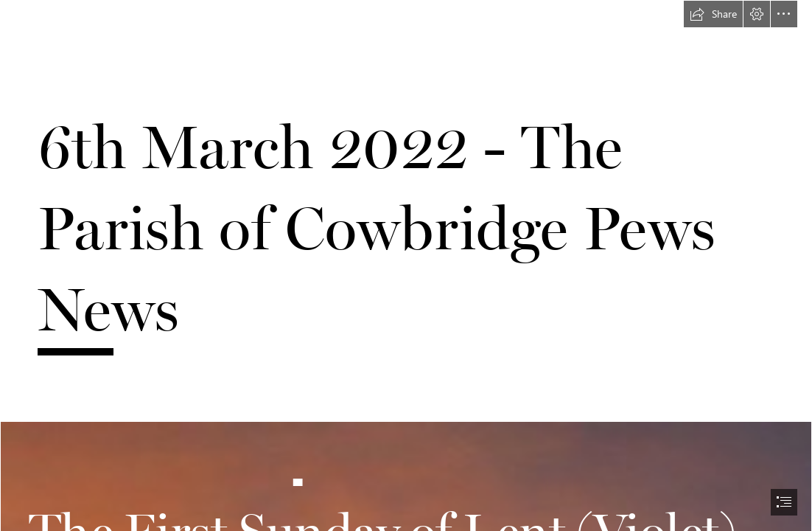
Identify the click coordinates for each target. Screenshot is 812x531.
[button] (713, 14)
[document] (406, 265)
